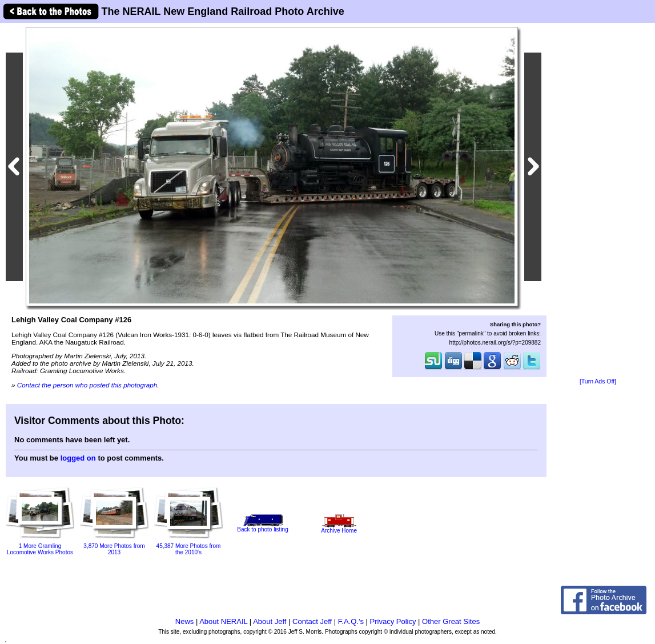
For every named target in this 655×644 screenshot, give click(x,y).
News (185, 621)
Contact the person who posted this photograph (87, 385)
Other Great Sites (451, 621)
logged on (78, 458)
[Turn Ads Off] (598, 381)
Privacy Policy (393, 621)
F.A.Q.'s (351, 621)
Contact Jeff (312, 621)
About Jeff (270, 621)
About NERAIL (223, 621)
